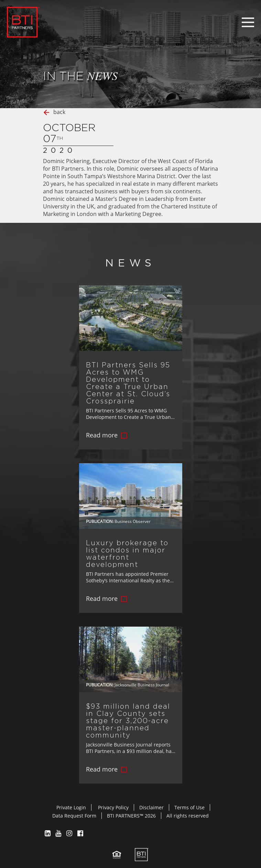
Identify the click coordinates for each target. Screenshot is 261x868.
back (59, 112)
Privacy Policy (113, 807)
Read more (102, 435)
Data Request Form (74, 816)
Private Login (71, 807)
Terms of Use (189, 807)
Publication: (100, 521)
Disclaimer (151, 807)
